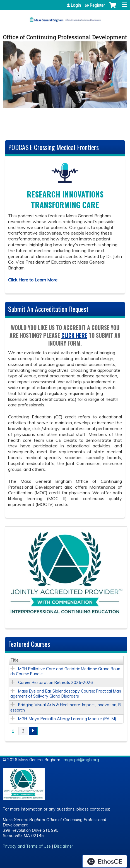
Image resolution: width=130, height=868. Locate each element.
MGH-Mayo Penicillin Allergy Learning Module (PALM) (67, 719)
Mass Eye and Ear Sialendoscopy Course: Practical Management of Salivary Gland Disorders (66, 694)
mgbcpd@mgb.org (81, 760)
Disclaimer (64, 847)
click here (74, 335)
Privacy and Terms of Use (27, 847)
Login (76, 5)
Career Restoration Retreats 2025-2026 (56, 683)
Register (97, 5)
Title (14, 660)
